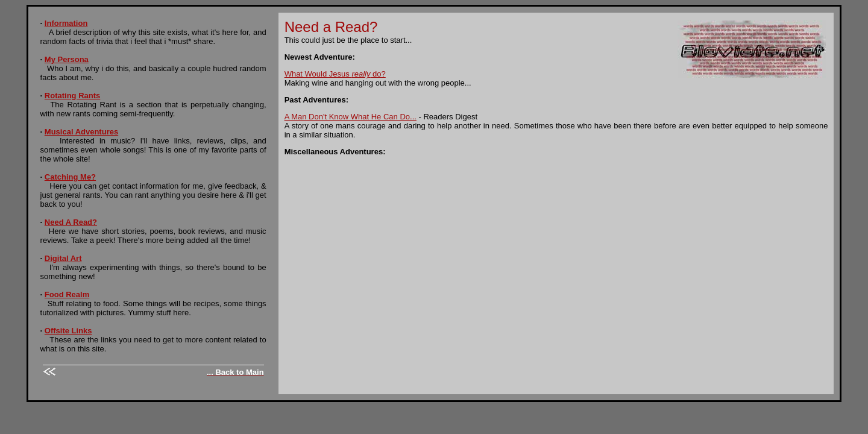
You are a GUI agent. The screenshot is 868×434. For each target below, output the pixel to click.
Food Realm (67, 294)
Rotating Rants (72, 96)
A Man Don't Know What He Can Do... (351, 117)
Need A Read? (71, 222)
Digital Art (63, 258)
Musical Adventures (81, 132)
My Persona (67, 59)
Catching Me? (70, 177)
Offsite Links (68, 331)
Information (66, 23)
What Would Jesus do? (335, 74)
